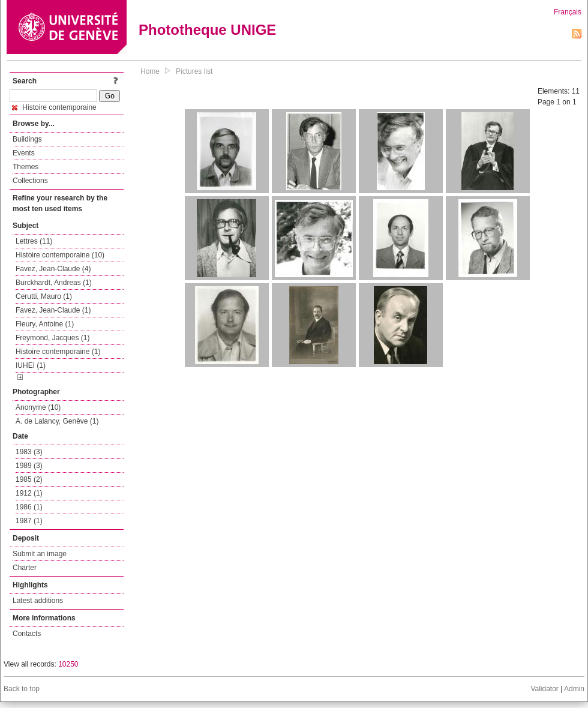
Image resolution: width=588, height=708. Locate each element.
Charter (25, 568)
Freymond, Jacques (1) (52, 338)
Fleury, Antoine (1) (45, 324)
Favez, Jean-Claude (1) (53, 310)
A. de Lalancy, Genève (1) (57, 421)
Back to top (22, 689)
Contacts (27, 634)
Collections (30, 181)
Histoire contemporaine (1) (58, 352)
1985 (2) (29, 479)
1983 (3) (29, 452)
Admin (574, 689)
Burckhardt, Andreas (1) (54, 283)
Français (568, 12)
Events (24, 153)
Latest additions (38, 601)
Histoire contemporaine (54, 107)
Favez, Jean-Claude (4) (53, 269)
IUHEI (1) (31, 365)
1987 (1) (29, 521)
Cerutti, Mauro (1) (44, 296)
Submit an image (40, 554)
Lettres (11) (34, 241)
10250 (68, 664)
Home (150, 71)
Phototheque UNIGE (207, 30)
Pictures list (194, 71)
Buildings (27, 139)
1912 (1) (29, 493)
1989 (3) (29, 466)
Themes (25, 167)
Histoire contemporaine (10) (60, 255)
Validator (544, 689)
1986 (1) (29, 507)
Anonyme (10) (38, 407)
